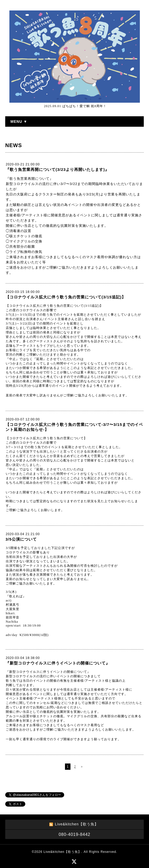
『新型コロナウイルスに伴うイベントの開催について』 (58, 663)
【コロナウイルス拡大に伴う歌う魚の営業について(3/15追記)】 (66, 297)
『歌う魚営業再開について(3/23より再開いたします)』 (57, 169)
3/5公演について (21, 539)
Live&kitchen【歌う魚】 (62, 852)
